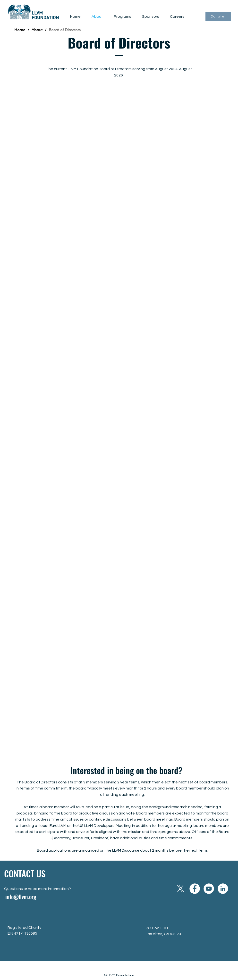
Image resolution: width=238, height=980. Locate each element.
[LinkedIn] (223, 889)
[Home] (20, 30)
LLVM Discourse (126, 850)
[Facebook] (195, 889)
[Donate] (218, 16)
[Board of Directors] (65, 30)
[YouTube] (209, 889)
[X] (181, 889)
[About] (37, 30)
